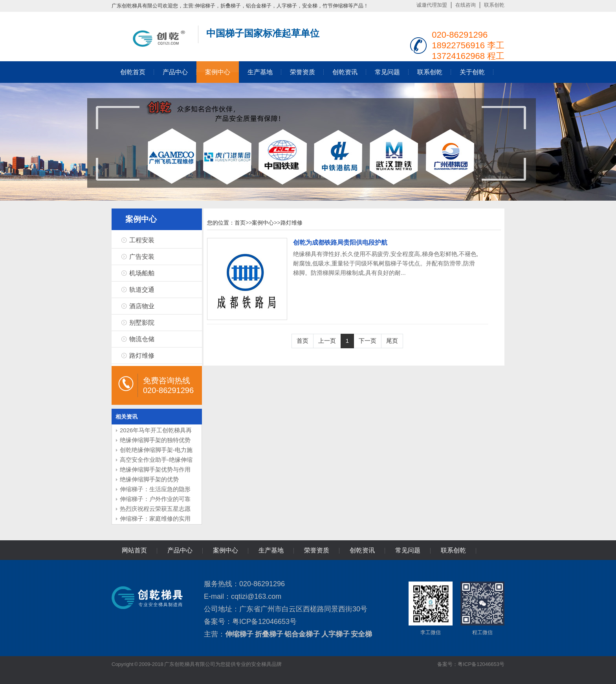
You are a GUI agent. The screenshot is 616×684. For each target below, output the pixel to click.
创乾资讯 (345, 72)
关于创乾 (472, 72)
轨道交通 (142, 290)
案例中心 (218, 72)
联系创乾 (494, 5)
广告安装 (142, 257)
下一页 (368, 341)
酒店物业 (142, 306)
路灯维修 (142, 356)
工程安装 (142, 240)
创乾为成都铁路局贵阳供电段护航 (340, 242)
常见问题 (387, 72)
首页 (240, 223)
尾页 (392, 341)
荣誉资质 (302, 72)
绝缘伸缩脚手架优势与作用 (155, 469)
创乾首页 (133, 72)
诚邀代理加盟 (432, 5)
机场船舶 (142, 273)
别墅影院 (142, 323)
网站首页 (134, 550)
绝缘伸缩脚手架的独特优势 (155, 440)
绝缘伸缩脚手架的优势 (149, 479)
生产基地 (260, 72)
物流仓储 (142, 339)
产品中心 (175, 72)
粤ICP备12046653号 (264, 622)
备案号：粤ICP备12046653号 (471, 664)
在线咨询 (466, 5)
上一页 (327, 341)
